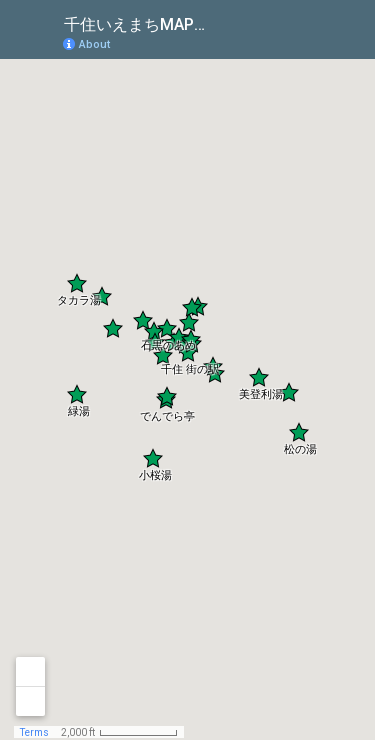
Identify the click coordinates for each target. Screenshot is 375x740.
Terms (34, 732)
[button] (167, 328)
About (94, 44)
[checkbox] (230, 22)
